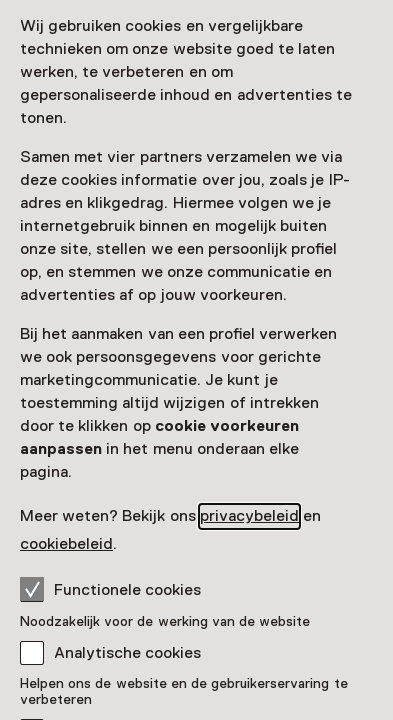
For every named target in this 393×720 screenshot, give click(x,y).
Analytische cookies (127, 653)
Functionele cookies (110, 589)
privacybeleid (249, 516)
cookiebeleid (66, 544)
